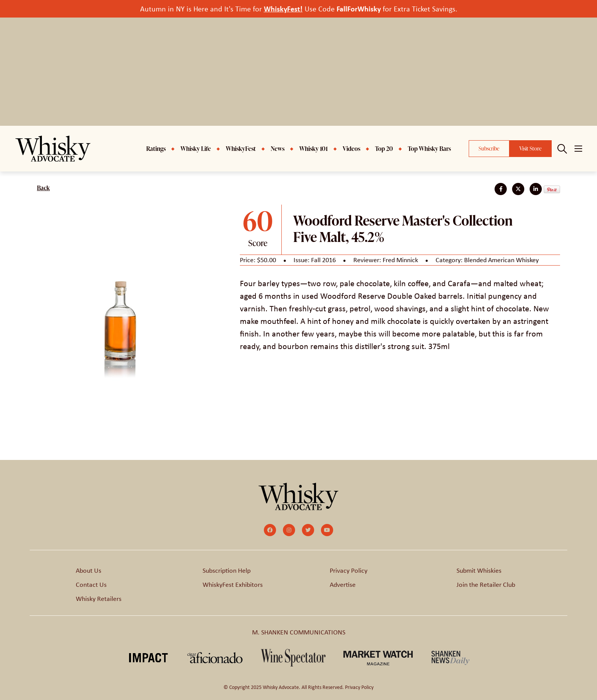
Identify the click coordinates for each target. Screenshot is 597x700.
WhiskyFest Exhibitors (233, 585)
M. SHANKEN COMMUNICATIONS (299, 632)
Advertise (343, 585)
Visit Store (531, 148)
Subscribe (489, 148)
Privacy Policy (349, 570)
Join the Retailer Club (486, 585)
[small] (270, 530)
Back (43, 188)
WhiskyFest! (283, 9)
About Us (89, 570)
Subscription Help (227, 570)
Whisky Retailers (99, 599)
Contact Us (91, 585)
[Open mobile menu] (578, 149)
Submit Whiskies (479, 570)
